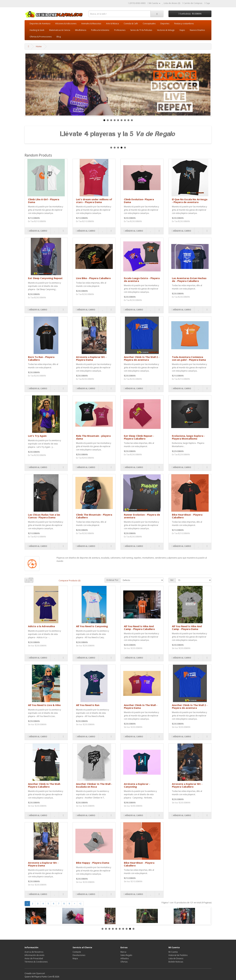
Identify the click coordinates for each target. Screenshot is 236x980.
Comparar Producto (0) (69, 581)
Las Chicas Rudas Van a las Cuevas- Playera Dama (44, 516)
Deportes (165, 24)
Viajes (182, 30)
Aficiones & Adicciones (66, 24)
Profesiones (120, 30)
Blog (59, 37)
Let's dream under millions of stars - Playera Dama (94, 201)
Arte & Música (112, 24)
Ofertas (124, 962)
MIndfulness (81, 30)
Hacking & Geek (37, 30)
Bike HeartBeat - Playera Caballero (187, 516)
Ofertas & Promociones (41, 37)
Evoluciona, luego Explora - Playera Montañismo (188, 437)
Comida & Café (131, 24)
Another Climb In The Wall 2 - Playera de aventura (142, 358)
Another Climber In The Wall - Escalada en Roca (94, 785)
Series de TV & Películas (141, 30)
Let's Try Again (37, 436)
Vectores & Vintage (166, 30)
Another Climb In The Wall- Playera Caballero (44, 785)
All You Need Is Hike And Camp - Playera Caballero (139, 628)
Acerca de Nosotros (34, 952)
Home (39, 46)
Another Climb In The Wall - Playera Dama (141, 706)
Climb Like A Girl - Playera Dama (44, 201)
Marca (123, 952)
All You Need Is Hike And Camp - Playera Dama (187, 628)
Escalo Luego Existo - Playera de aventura (142, 279)
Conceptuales (149, 24)
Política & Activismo (100, 30)
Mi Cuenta (173, 952)
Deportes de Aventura (40, 24)
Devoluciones (79, 955)
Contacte (77, 952)
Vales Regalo (126, 955)
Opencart (40, 973)
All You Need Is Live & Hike (44, 705)
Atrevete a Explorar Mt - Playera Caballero (187, 785)
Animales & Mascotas (91, 24)
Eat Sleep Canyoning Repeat (45, 278)
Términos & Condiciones (36, 962)
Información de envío (34, 955)
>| (80, 904)
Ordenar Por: (113, 580)
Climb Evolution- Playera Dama (139, 201)
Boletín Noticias (176, 962)
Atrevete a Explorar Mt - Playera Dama (91, 358)
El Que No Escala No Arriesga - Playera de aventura (190, 201)
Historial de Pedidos (178, 955)
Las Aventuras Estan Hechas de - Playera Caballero (189, 279)
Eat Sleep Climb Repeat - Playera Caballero (139, 437)
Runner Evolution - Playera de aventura (142, 516)
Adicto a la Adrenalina (41, 626)
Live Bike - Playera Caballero (93, 278)
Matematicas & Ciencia (60, 30)
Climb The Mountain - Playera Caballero (94, 516)
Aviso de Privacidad (34, 958)
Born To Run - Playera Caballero (41, 358)
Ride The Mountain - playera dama (93, 437)
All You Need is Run (88, 705)
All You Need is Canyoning (92, 626)
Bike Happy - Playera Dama (93, 863)
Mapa (75, 958)
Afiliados (125, 958)
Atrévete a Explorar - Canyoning (137, 785)
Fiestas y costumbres (184, 24)
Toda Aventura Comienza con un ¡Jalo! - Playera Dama (189, 358)
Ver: (172, 580)
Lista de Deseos (176, 958)
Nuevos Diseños (197, 30)
